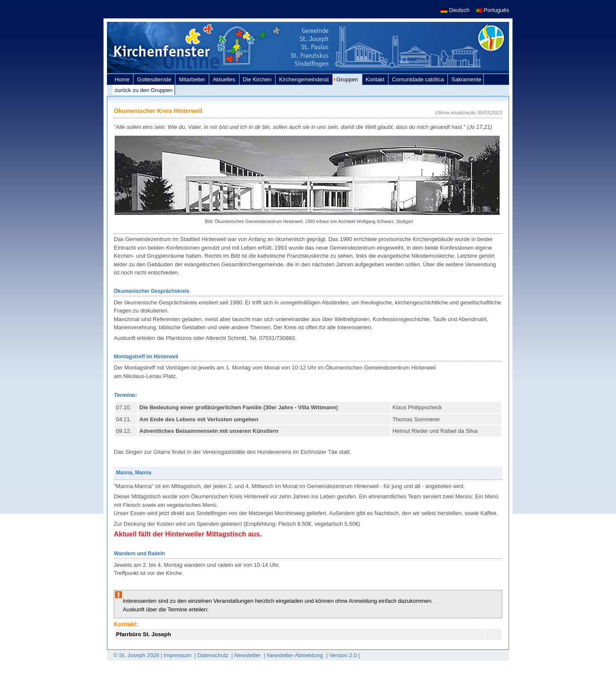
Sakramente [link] (466, 79)
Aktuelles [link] (225, 79)
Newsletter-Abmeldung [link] (295, 655)
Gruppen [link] (348, 79)
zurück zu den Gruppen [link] (144, 90)
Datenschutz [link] (213, 655)
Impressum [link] (178, 655)
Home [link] (123, 79)
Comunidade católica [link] (419, 79)
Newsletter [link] (248, 655)
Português (492, 10)
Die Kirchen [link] (258, 79)
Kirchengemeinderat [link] (305, 79)
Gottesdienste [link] (155, 79)
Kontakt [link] (376, 79)
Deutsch (456, 10)
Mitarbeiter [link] (193, 79)
